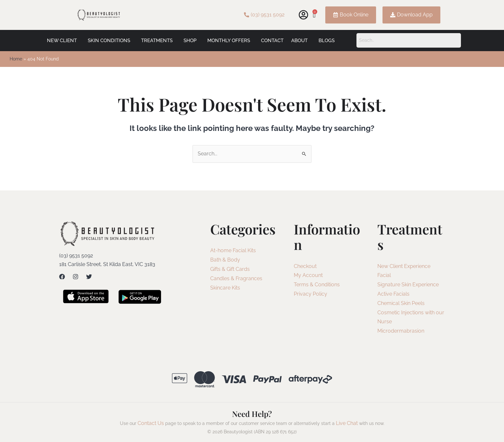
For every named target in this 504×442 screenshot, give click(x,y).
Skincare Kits (225, 288)
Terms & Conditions (317, 285)
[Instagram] (76, 277)
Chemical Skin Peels (401, 303)
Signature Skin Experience (408, 285)
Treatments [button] (157, 41)
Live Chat (347, 423)
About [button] (299, 41)
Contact (272, 41)
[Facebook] (62, 277)
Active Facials (393, 294)
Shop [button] (190, 41)
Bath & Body (225, 260)
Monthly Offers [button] (229, 41)
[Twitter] (89, 277)
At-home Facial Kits (233, 250)
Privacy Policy (310, 294)
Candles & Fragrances (236, 278)
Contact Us (151, 423)
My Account (308, 275)
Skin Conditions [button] (109, 41)
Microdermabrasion (401, 331)
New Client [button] (62, 41)
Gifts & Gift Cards (230, 269)
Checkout (305, 266)
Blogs (327, 41)
